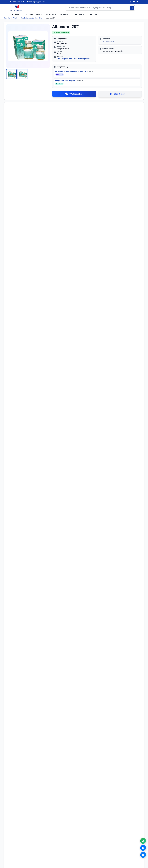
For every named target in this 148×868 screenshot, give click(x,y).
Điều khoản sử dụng (83, 847)
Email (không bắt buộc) (16, 650)
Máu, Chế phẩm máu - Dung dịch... (32, 18)
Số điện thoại (80, 641)
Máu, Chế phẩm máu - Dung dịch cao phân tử (73, 59)
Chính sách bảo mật (83, 850)
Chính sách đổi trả (83, 856)
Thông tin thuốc (34, 14)
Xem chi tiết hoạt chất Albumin (28, 443)
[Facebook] (130, 2)
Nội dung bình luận (15, 658)
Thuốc (15, 18)
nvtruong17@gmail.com (123, 854)
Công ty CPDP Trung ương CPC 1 (69, 81)
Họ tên (11, 641)
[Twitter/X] (137, 2)
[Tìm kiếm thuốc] (100, 8)
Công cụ (96, 14)
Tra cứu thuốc (49, 847)
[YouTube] (134, 2)
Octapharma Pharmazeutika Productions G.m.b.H (74, 71)
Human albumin (108, 41)
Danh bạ (81, 14)
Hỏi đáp (66, 14)
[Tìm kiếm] (132, 8)
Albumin (20, 138)
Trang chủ (17, 14)
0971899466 (121, 850)
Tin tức (51, 14)
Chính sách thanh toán (84, 853)
